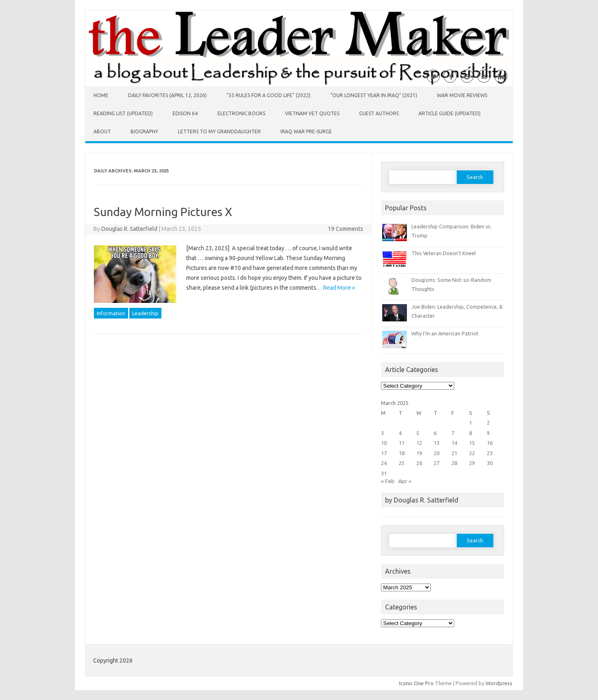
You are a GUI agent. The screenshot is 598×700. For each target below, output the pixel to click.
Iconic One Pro (416, 683)
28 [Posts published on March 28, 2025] (454, 463)
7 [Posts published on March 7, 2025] (453, 433)
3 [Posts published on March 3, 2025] (382, 433)
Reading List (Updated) (123, 113)
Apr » (405, 481)
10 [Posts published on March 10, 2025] (384, 443)
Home (101, 95)
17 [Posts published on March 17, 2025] (384, 453)
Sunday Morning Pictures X (163, 212)
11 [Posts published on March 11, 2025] (402, 443)
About (102, 131)
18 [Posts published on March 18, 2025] (402, 453)
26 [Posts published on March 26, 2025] (419, 463)
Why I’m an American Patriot (445, 333)
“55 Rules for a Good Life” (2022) (269, 95)
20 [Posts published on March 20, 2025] (437, 453)
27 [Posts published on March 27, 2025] (437, 463)
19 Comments (346, 229)
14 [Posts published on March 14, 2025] (454, 443)
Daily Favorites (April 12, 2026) (167, 95)
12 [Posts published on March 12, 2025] (419, 443)
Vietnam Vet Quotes (312, 113)
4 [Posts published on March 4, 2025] (400, 433)
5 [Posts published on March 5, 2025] (418, 433)
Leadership (145, 313)
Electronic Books (241, 113)
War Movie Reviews (462, 95)
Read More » (339, 288)
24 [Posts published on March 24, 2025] (384, 463)
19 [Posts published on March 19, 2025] (419, 453)
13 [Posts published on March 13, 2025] (437, 443)
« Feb (388, 481)
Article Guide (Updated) (450, 113)
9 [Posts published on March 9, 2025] (488, 433)
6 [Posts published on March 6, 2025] (435, 433)
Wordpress (499, 683)
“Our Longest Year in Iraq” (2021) (374, 95)
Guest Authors (379, 113)
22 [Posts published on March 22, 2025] (472, 453)
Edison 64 (185, 113)
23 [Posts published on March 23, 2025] (490, 453)
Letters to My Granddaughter (219, 131)
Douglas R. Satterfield (129, 229)
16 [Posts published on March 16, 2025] (490, 443)
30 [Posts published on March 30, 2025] (490, 463)
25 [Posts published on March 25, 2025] (402, 463)
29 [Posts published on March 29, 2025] (472, 463)
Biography (144, 131)
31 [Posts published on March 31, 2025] (384, 473)
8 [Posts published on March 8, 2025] (471, 433)
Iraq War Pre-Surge (306, 131)
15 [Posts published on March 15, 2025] (472, 443)
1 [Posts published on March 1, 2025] (471, 423)
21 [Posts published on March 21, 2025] (454, 453)
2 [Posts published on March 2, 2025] (488, 423)
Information (111, 313)
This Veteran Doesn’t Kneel (444, 253)
